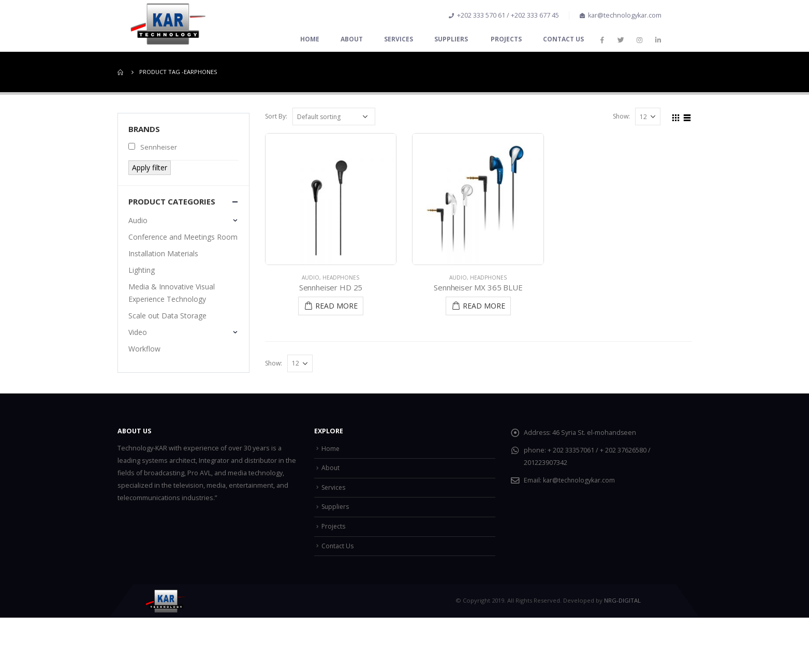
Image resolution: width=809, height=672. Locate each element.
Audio (311, 277)
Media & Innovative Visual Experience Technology (172, 293)
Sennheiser (153, 147)
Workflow (144, 349)
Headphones (341, 277)
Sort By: (276, 116)
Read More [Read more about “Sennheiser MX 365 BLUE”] (484, 306)
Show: (621, 116)
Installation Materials (163, 253)
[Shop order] (334, 116)
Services (399, 39)
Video (138, 332)
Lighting (142, 270)
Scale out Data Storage (167, 316)
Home (310, 39)
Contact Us (563, 39)
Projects (506, 39)
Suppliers (452, 39)
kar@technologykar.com (580, 480)
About (352, 39)
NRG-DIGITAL (622, 600)
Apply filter (150, 167)
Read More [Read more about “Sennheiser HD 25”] (336, 306)
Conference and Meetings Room (183, 237)
